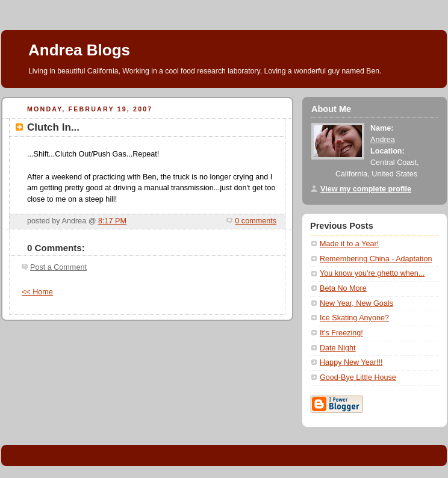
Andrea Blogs (79, 50)
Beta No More (343, 288)
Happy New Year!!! (351, 362)
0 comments (256, 221)
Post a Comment (58, 267)
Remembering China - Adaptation (376, 259)
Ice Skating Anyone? (354, 318)
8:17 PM (112, 221)
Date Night (338, 348)
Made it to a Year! (349, 244)
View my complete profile (366, 189)
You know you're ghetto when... (372, 273)
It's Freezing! (341, 333)
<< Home (37, 292)
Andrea (383, 140)
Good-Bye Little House (358, 377)
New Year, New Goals (356, 303)
